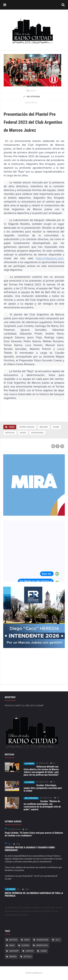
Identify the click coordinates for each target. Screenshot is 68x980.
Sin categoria (31, 798)
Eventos (30, 951)
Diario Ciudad (27, 427)
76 (57, 798)
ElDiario (26, 945)
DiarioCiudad (42, 940)
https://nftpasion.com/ (50, 258)
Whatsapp (14, 951)
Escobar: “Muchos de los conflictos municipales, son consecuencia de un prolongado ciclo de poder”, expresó (42, 805)
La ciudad (29, 764)
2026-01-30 (42, 763)
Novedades (37, 433)
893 (25, 829)
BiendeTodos (42, 945)
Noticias (10, 433)
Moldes (44, 427)
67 (53, 782)
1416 (25, 889)
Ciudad (44, 951)
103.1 (58, 940)
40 (53, 763)
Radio (56, 427)
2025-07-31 (14, 829)
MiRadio (13, 957)
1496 (16, 844)
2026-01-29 (42, 782)
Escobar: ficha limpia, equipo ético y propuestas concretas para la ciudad (43, 788)
